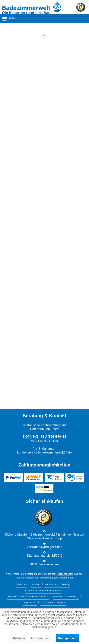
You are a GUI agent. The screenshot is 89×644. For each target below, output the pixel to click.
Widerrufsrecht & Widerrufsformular (28, 596)
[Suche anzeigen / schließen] (55, 19)
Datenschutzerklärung (66, 596)
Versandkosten (65, 574)
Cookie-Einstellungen (53, 602)
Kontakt (36, 584)
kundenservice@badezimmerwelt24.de (45, 452)
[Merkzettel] (64, 19)
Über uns (22, 584)
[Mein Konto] (74, 19)
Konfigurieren (67, 638)
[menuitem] (10, 19)
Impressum (30, 602)
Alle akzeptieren (41, 638)
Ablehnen (19, 638)
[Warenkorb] (83, 19)
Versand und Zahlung (57, 584)
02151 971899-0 (44, 436)
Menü (10, 18)
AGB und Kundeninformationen (43, 590)
